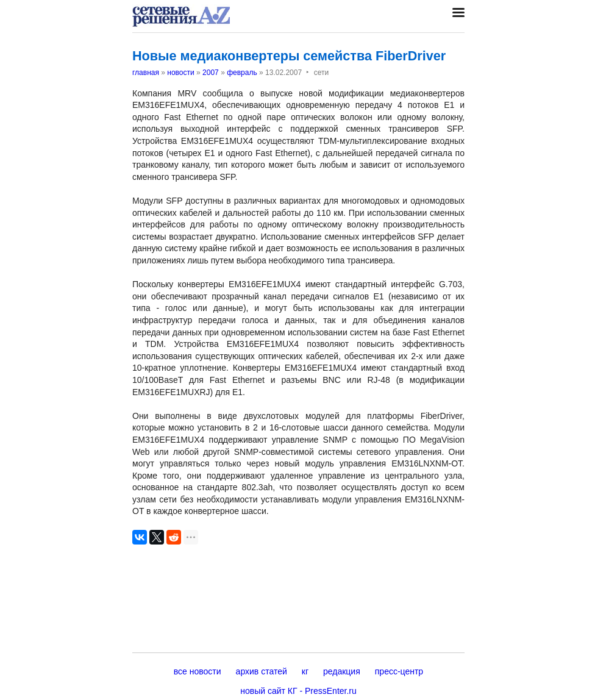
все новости (198, 671)
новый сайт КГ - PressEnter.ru (298, 691)
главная (146, 73)
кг (305, 671)
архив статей (262, 671)
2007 (211, 73)
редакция (342, 671)
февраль (242, 73)
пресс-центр (399, 671)
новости (180, 73)
